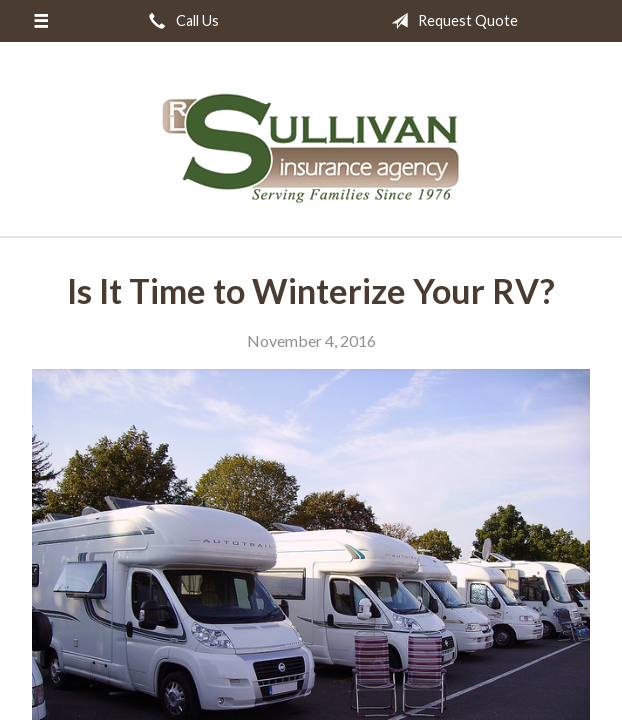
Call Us (180, 21)
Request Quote (450, 21)
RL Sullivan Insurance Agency (311, 148)
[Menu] (40, 21)
